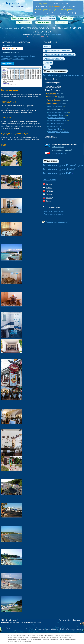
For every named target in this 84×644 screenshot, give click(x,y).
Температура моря (11, 53)
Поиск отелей (24, 22)
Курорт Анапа (51, 136)
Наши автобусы (41, 7)
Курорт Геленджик (53, 90)
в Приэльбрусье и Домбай (62, 150)
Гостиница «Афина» (55, 129)
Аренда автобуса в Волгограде (70, 620)
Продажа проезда (59, 13)
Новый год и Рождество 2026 (54, 211)
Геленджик (52, 93)
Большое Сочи (51, 79)
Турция (49, 184)
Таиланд (50, 198)
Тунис (48, 201)
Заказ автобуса (55, 7)
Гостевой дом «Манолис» (57, 121)
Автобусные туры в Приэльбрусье (63, 165)
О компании (55, 4)
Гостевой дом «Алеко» (56, 123)
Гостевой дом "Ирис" (56, 126)
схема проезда (56, 34)
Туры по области (69, 7)
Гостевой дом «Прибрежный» (59, 132)
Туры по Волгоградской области (59, 55)
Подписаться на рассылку (57, 222)
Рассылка (61, 22)
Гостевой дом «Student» (57, 115)
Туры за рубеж (49, 180)
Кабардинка (52, 97)
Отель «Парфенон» (55, 107)
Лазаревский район (53, 83)
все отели (60, 94)
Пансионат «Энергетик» (57, 118)
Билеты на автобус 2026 (23, 18)
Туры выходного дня (43, 13)
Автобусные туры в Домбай (59, 169)
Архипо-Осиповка (54, 100)
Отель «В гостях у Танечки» (58, 112)
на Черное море (58, 147)
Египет (49, 188)
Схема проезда (48, 18)
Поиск (47, 46)
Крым (47, 67)
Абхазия (48, 63)
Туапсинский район (53, 86)
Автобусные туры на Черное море (63, 75)
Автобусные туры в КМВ (57, 173)
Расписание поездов (59, 153)
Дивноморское (53, 103)
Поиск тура (67, 18)
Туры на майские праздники (57, 51)
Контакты (66, 4)
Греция (49, 194)
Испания (50, 191)
